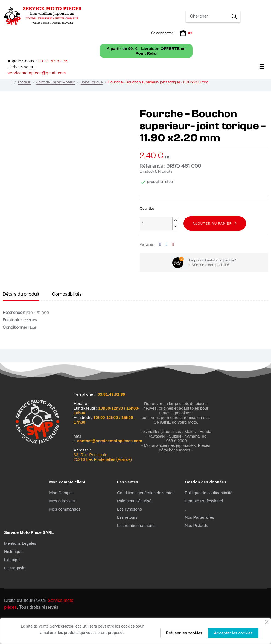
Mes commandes (65, 534)
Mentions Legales (20, 568)
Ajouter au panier (212, 248)
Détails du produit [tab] (21, 319)
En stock (147, 196)
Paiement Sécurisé (134, 526)
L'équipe (12, 585)
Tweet (167, 269)
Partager (160, 269)
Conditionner (15, 352)
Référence (12, 337)
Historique (13, 576)
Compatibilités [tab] (67, 319)
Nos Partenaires (200, 542)
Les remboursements (136, 550)
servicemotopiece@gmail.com (37, 73)
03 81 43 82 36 (53, 61)
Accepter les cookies (233, 633)
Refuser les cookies (184, 633)
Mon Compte (61, 518)
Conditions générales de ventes (146, 518)
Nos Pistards (196, 550)
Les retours (127, 542)
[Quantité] (156, 248)
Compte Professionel (204, 526)
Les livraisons (129, 534)
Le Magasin (15, 593)
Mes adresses (62, 526)
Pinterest (173, 269)
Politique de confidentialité (209, 518)
